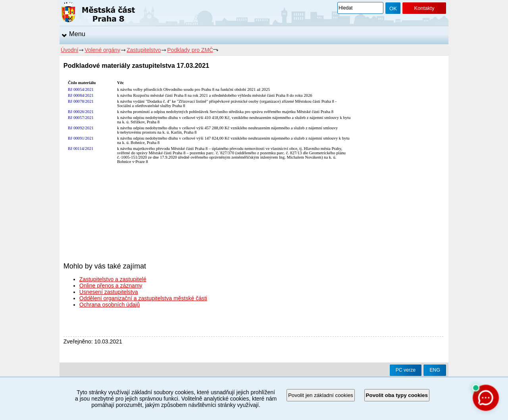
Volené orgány (102, 50)
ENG (435, 370)
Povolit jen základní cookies (321, 395)
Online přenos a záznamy (111, 286)
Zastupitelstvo (144, 50)
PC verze (406, 370)
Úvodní (69, 50)
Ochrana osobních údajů (110, 305)
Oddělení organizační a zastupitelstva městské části (143, 298)
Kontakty (424, 8)
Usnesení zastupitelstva (109, 292)
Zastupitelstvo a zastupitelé (113, 279)
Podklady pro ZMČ (190, 50)
